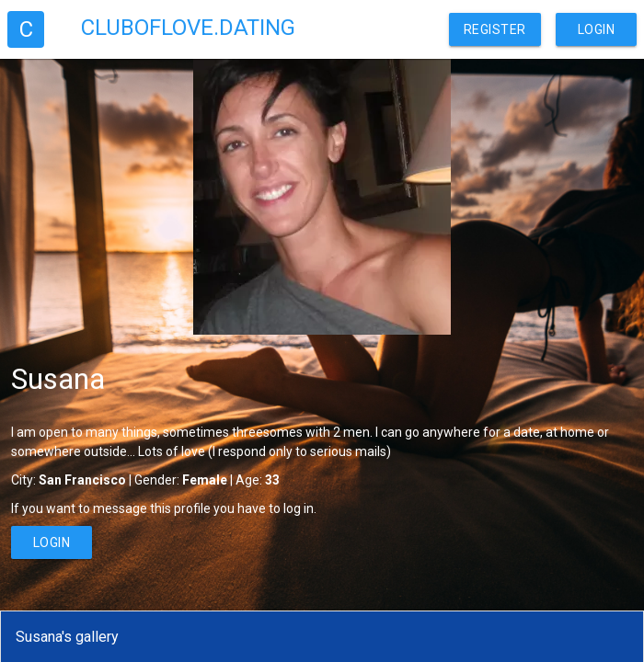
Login (597, 29)
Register (495, 29)
